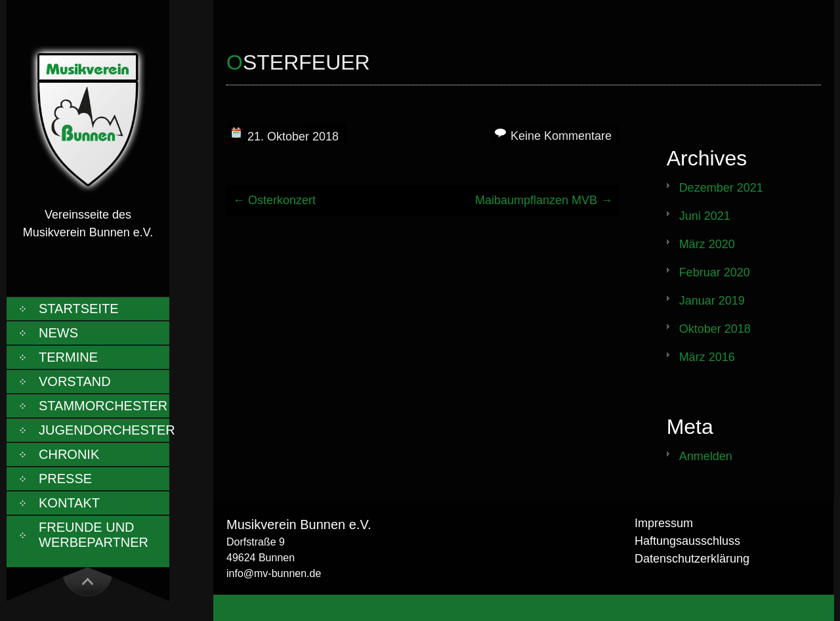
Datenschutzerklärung (692, 559)
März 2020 (707, 244)
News (58, 333)
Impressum (664, 523)
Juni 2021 (705, 216)
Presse (65, 479)
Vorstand (75, 381)
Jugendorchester (104, 430)
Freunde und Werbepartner (94, 535)
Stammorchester (103, 406)
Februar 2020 (715, 272)
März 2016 (707, 357)
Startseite (79, 309)
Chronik (69, 454)
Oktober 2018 (715, 329)
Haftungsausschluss (687, 541)
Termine (68, 357)
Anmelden (706, 456)
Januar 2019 (712, 301)
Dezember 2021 (721, 188)
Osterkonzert (274, 200)
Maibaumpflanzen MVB (544, 200)
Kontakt (69, 503)
